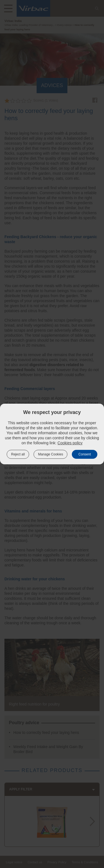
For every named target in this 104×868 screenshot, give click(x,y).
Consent (85, 454)
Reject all (18, 454)
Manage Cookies (50, 454)
